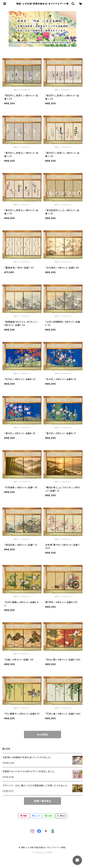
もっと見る (42, 735)
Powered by (42, 852)
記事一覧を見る (42, 801)
